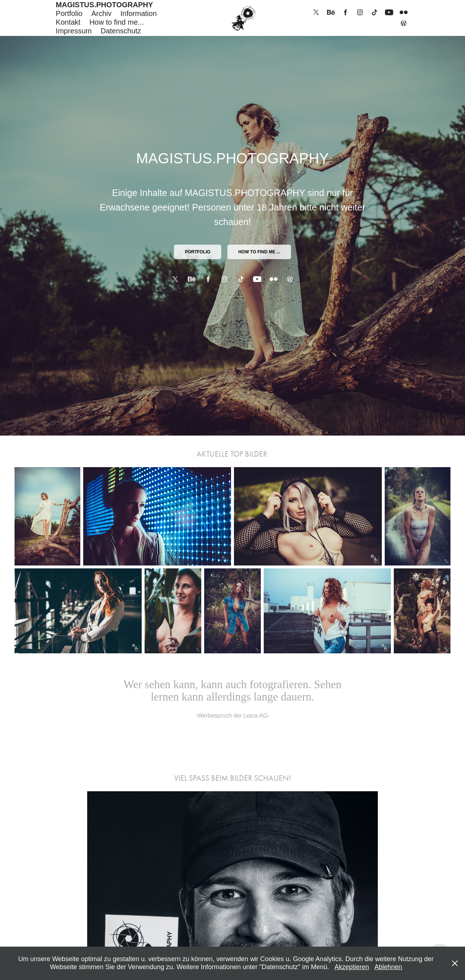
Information (138, 13)
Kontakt (68, 22)
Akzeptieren (352, 967)
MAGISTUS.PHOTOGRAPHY (104, 5)
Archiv (101, 13)
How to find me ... (259, 252)
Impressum (74, 31)
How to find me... (117, 22)
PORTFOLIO (198, 252)
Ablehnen (388, 967)
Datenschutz (121, 31)
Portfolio (69, 13)
